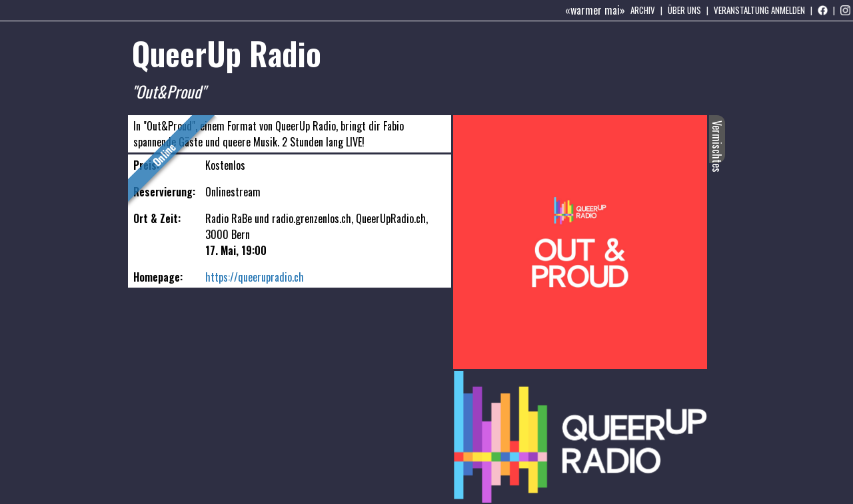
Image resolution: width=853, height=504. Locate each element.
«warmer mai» (595, 10)
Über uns (684, 10)
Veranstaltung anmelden (759, 10)
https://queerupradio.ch (255, 277)
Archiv (643, 10)
